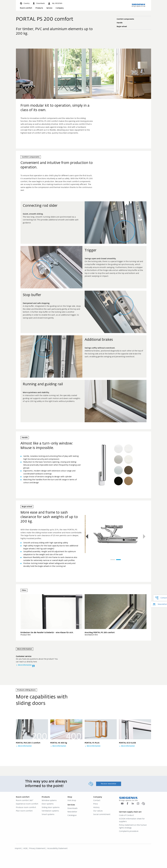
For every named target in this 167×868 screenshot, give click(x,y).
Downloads (72, 808)
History (96, 808)
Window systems (49, 801)
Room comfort (26, 8)
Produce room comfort (26, 808)
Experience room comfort (27, 804)
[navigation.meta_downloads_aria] (39, 3)
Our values (98, 811)
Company (60, 8)
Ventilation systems (50, 811)
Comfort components (134, 19)
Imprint (18, 849)
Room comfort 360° (25, 801)
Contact (97, 801)
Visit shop (72, 801)
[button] (55, 3)
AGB (25, 849)
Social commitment (102, 815)
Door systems (48, 804)
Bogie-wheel (134, 27)
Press (96, 804)
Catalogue (72, 815)
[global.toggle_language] (25, 3)
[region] (116, 537)
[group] (116, 534)
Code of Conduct (126, 815)
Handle (134, 23)
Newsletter (72, 812)
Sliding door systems (51, 808)
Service (49, 8)
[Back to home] (138, 5)
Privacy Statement (37, 849)
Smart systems (48, 815)
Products (39, 8)
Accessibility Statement (57, 849)
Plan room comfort (24, 811)
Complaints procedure (129, 831)
